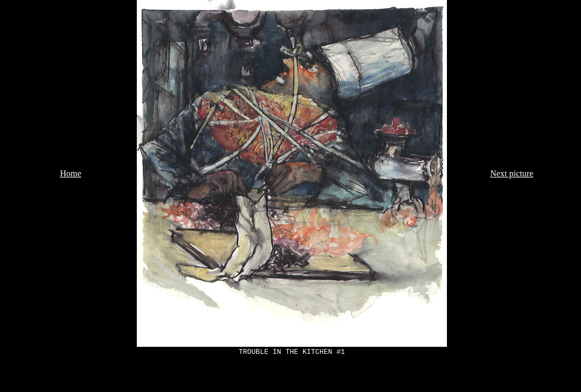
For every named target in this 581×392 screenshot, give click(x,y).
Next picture (512, 173)
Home (71, 173)
